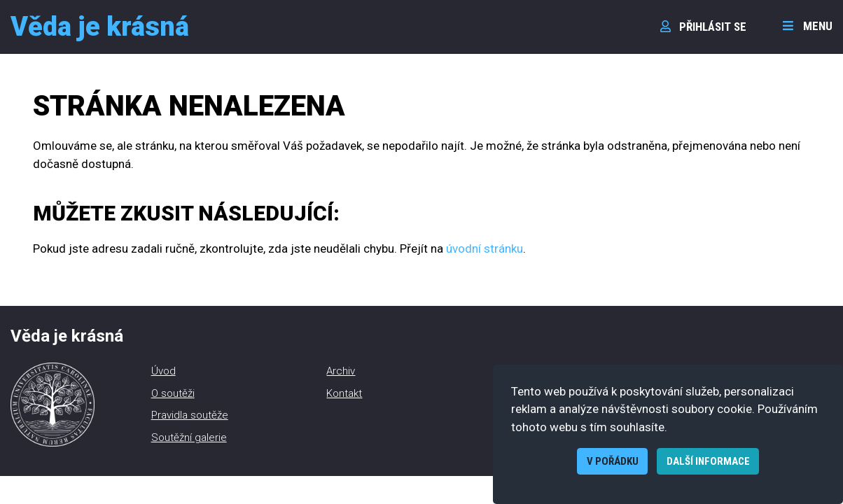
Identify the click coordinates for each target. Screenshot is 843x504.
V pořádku (613, 461)
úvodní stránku (485, 248)
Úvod (163, 371)
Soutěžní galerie (189, 437)
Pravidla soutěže (190, 415)
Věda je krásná (100, 27)
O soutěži (173, 393)
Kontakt (344, 393)
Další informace (708, 461)
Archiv (341, 371)
